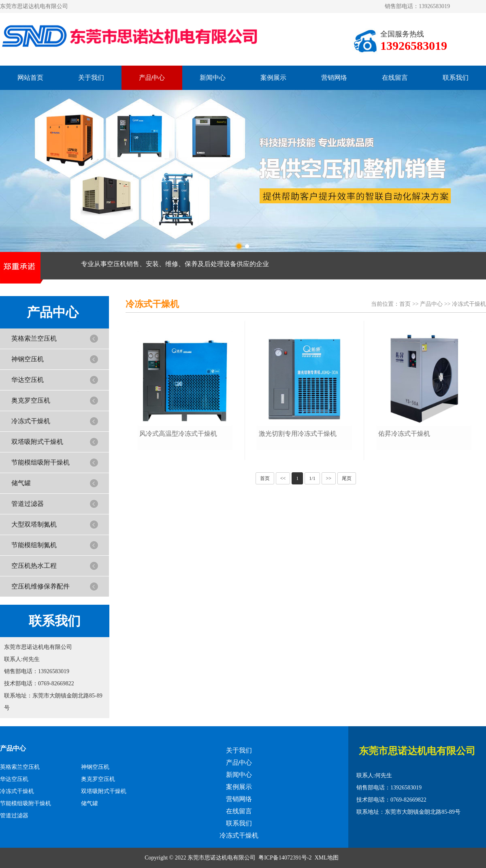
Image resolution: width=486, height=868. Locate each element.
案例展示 (273, 78)
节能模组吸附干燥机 (40, 462)
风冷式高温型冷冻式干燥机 (178, 434)
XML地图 (327, 858)
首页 (405, 304)
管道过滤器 (28, 504)
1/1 (312, 478)
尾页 (347, 478)
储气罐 (21, 483)
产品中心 (152, 78)
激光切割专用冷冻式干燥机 (298, 434)
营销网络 (334, 78)
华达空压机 (28, 380)
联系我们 (456, 78)
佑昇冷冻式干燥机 (404, 434)
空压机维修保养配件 (40, 586)
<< (283, 478)
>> (329, 478)
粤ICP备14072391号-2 (285, 858)
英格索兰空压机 (34, 338)
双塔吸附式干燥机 (37, 442)
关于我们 (91, 78)
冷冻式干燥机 (31, 421)
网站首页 (30, 78)
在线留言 (395, 78)
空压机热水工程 (34, 566)
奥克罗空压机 (31, 400)
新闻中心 (213, 78)
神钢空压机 (28, 359)
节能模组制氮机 (34, 545)
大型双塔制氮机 (34, 524)
